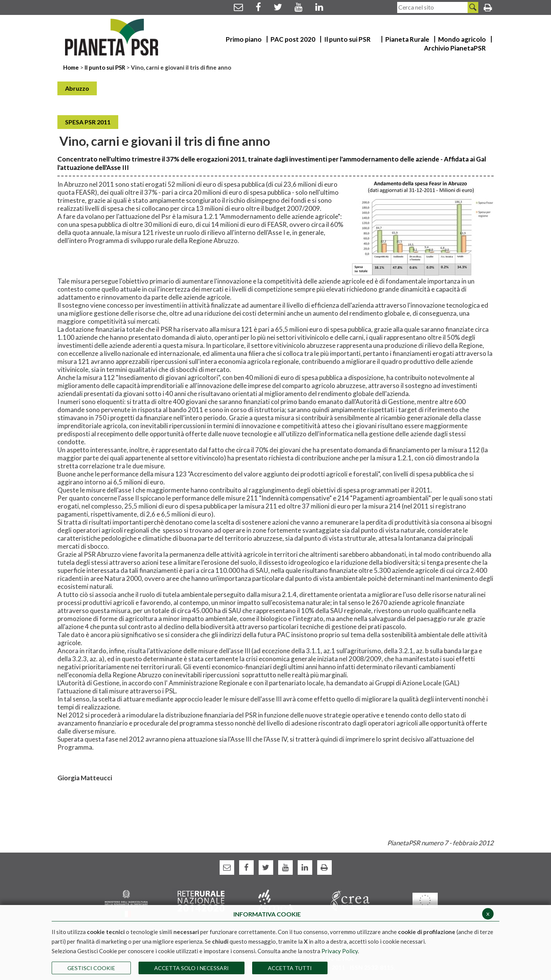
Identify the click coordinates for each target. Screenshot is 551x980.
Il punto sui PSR (105, 67)
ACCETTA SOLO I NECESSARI (192, 968)
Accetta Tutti (290, 968)
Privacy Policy (340, 951)
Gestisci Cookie (91, 968)
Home (72, 67)
